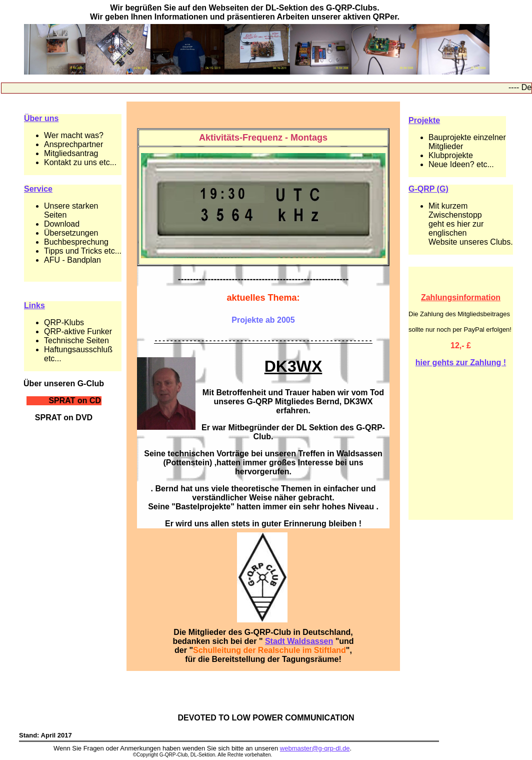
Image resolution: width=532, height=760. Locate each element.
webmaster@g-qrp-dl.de (315, 750)
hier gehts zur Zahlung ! (461, 362)
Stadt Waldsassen (299, 643)
